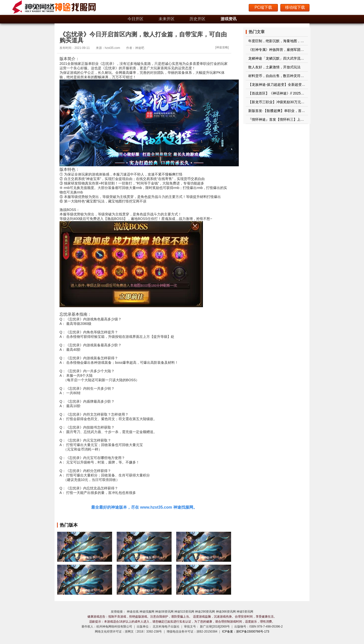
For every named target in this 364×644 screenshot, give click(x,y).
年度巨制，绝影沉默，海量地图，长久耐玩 (281, 41)
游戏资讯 (229, 19)
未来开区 (167, 19)
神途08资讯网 (164, 612)
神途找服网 (147, 612)
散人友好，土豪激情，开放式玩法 (274, 67)
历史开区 (197, 19)
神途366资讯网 (226, 612)
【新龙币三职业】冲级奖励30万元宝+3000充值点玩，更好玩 (295, 102)
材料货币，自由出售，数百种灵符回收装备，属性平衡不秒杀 (295, 76)
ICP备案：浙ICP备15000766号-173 (246, 632)
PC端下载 (263, 7)
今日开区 (135, 19)
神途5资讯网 (245, 612)
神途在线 (133, 612)
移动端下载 (295, 7)
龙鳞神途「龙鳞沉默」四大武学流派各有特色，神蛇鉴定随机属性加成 (302, 58)
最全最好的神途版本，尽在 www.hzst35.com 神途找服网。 (144, 507)
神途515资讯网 (184, 612)
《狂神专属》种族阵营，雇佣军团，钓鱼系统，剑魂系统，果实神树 (301, 50)
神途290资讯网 (205, 612)
